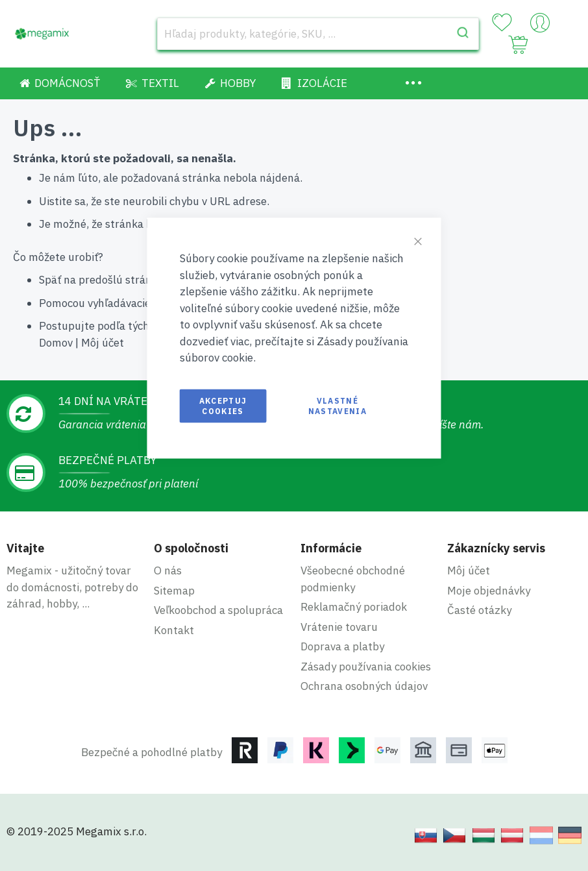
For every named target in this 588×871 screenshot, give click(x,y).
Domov (56, 343)
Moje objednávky (489, 591)
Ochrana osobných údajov (364, 686)
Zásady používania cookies (366, 667)
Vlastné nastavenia (338, 405)
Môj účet (103, 343)
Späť (50, 280)
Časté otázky (479, 610)
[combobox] (318, 34)
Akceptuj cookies (223, 405)
